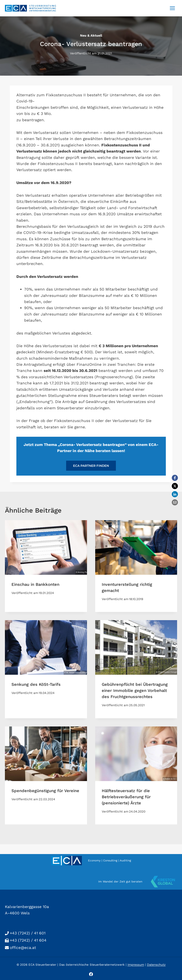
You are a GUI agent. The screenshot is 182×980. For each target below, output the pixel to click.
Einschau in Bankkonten (35, 584)
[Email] (175, 502)
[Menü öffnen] (172, 8)
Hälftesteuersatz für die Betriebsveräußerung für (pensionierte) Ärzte (126, 797)
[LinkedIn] (175, 494)
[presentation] (46, 547)
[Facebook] (175, 478)
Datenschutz (156, 965)
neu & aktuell (91, 35)
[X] (175, 486)
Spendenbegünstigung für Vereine (45, 791)
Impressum (136, 965)
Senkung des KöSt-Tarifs (36, 684)
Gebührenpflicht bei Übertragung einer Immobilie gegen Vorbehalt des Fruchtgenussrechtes (135, 690)
